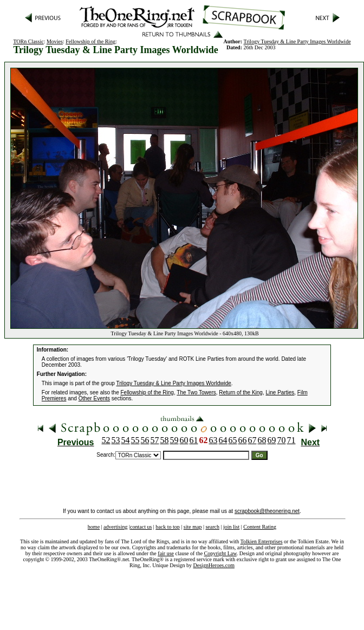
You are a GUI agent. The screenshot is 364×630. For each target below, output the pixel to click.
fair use (166, 553)
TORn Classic (28, 41)
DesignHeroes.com (214, 565)
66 (243, 440)
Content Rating (260, 527)
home (94, 527)
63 (213, 440)
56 (145, 440)
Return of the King (241, 392)
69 (272, 440)
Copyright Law (220, 553)
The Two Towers (196, 392)
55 (135, 440)
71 (291, 440)
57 (155, 440)
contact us (141, 527)
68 (262, 440)
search (212, 527)
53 (116, 440)
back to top (167, 527)
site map (193, 527)
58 (165, 440)
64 (223, 440)
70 (282, 440)
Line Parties (280, 392)
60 (184, 440)
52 (106, 440)
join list (231, 527)
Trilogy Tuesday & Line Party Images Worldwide (297, 41)
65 (233, 440)
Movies (55, 41)
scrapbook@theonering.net (267, 511)
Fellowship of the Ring (90, 41)
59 (174, 440)
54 (126, 440)
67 (252, 440)
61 (194, 440)
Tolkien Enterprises (262, 541)
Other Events (94, 398)
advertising (115, 527)
